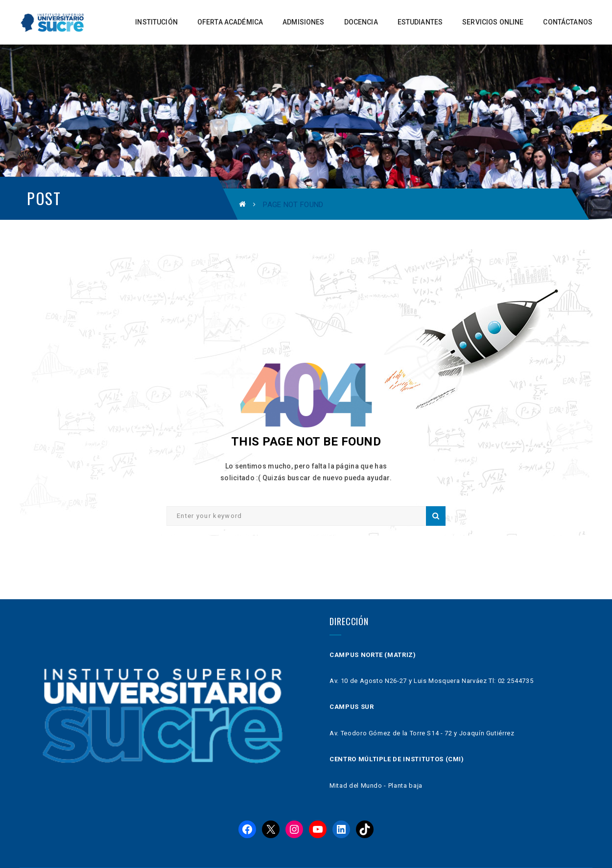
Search (436, 516)
